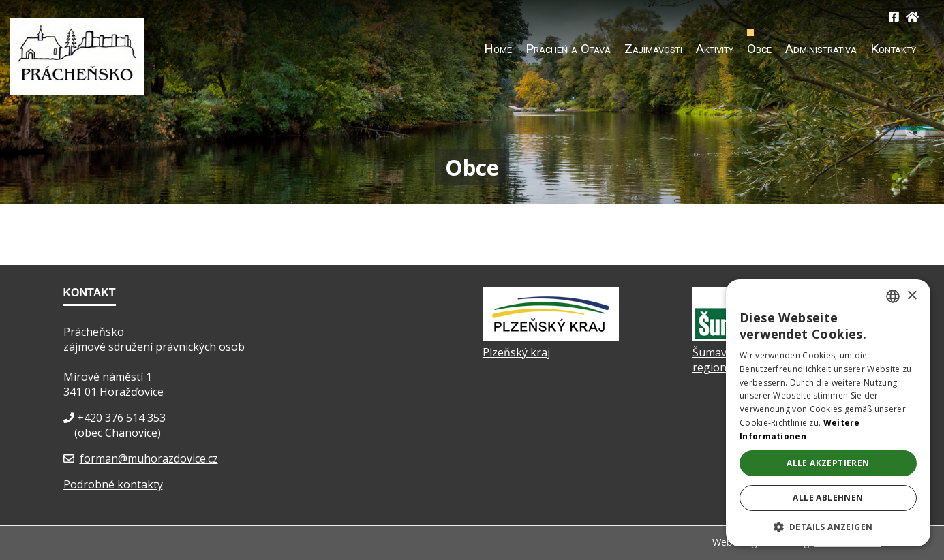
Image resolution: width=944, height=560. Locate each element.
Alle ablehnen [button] (828, 498)
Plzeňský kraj (516, 352)
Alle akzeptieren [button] (828, 463)
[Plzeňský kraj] (551, 337)
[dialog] (828, 413)
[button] (828, 526)
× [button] (912, 296)
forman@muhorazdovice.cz (149, 458)
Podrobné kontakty (113, 484)
